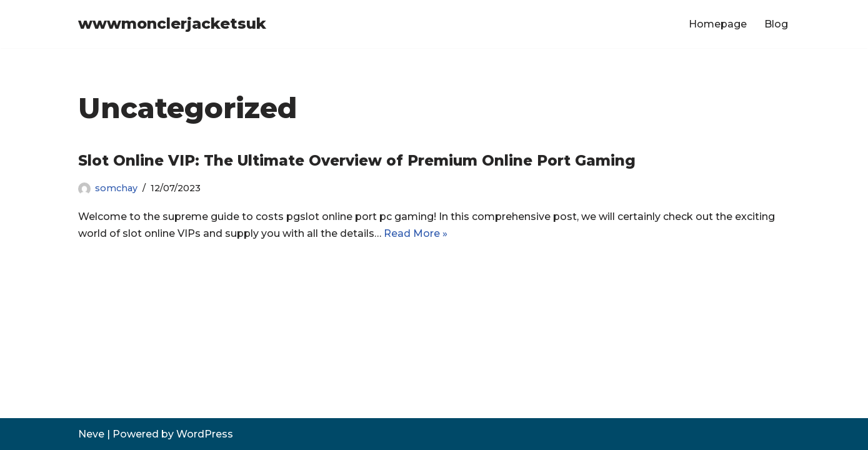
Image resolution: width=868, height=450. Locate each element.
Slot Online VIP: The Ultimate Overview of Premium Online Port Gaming (357, 161)
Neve (91, 434)
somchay (116, 188)
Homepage (718, 24)
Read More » (416, 233)
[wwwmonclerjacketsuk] (172, 24)
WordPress (205, 434)
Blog (776, 24)
